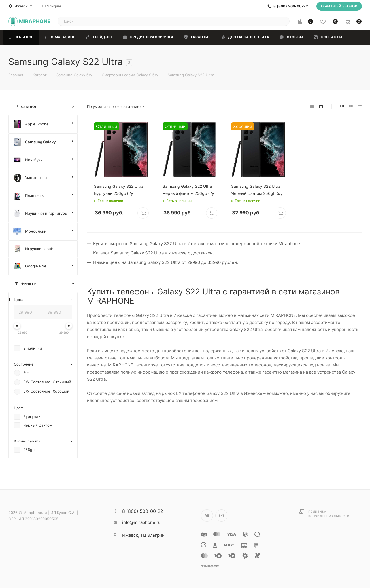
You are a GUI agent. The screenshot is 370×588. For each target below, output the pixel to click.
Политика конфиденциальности (329, 514)
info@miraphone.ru (141, 522)
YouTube (221, 516)
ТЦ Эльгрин (51, 6)
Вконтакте (207, 516)
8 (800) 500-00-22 (291, 6)
